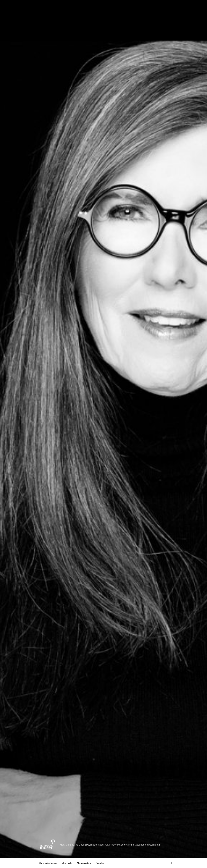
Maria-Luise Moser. (48, 863)
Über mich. (67, 863)
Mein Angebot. (84, 863)
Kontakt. (100, 863)
